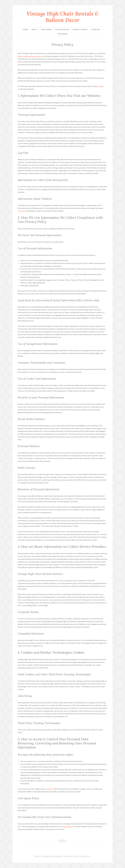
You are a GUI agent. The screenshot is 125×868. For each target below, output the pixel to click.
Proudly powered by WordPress (49, 856)
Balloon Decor (62, 30)
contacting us (68, 826)
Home (25, 30)
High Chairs (46, 30)
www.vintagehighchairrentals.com (31, 56)
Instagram (62, 34)
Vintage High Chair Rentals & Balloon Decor (62, 17)
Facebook (96, 30)
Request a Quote (80, 30)
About (34, 30)
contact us (22, 211)
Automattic (85, 856)
